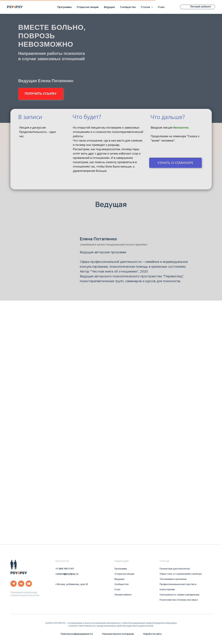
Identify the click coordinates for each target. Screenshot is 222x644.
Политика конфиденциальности (77, 634)
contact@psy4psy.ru (67, 574)
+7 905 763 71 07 (65, 569)
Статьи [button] (146, 7)
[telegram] (14, 584)
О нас (161, 7)
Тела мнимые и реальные (173, 579)
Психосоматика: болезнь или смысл (179, 600)
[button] (41, 94)
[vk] (21, 584)
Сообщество (128, 7)
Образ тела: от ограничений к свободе (181, 574)
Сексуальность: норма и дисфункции (179, 595)
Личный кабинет (123, 595)
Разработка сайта (152, 634)
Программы (65, 7)
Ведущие (109, 7)
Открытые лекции (88, 7)
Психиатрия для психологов (175, 569)
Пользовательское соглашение (118, 634)
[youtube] (29, 584)
